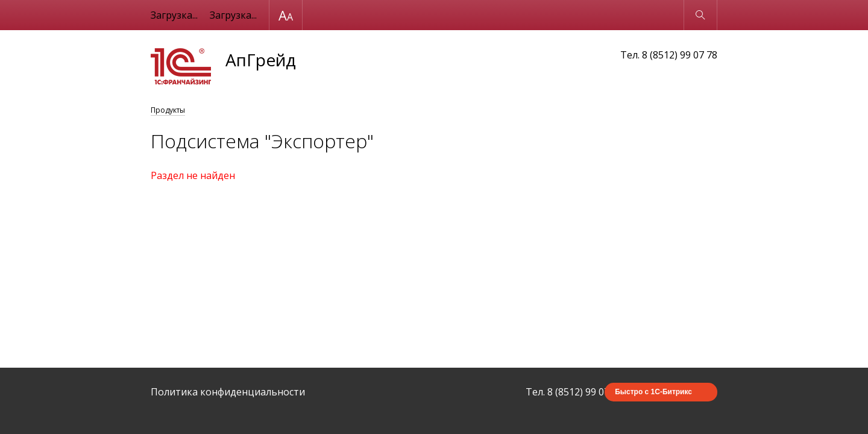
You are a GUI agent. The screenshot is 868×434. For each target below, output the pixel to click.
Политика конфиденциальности (228, 392)
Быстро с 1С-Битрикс (653, 392)
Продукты (168, 110)
